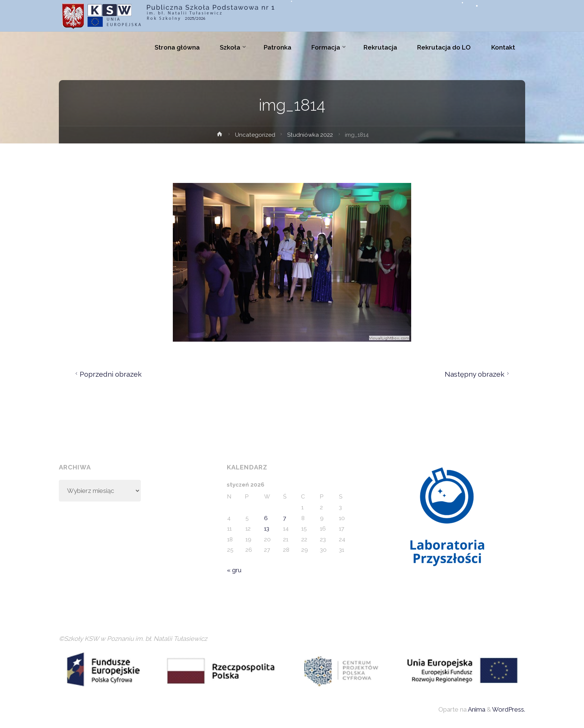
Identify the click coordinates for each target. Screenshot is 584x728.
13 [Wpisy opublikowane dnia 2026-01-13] (267, 529)
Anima (476, 709)
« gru (234, 570)
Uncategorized (255, 135)
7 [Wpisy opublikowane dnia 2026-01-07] (285, 518)
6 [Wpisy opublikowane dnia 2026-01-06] (266, 518)
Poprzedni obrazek (107, 374)
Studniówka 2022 (310, 135)
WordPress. (509, 709)
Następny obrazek (478, 374)
